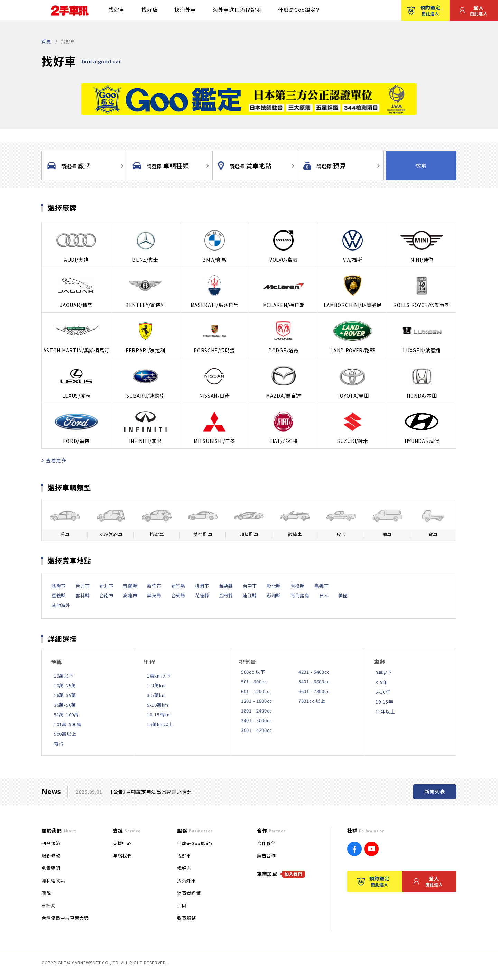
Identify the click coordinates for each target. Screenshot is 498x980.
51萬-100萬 (66, 714)
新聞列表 (435, 791)
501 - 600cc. (255, 682)
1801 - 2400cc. (257, 711)
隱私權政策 (53, 881)
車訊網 (49, 905)
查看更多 (54, 460)
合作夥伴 (266, 843)
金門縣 (226, 595)
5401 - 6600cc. (315, 682)
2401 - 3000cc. (257, 720)
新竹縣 (178, 586)
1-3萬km (156, 685)
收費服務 (187, 918)
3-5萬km (156, 695)
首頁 (46, 41)
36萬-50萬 (65, 705)
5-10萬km (158, 705)
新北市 (106, 586)
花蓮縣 (202, 595)
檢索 (421, 165)
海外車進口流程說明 (237, 10)
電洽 (59, 743)
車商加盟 (281, 874)
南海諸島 (300, 595)
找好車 (117, 10)
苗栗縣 (226, 586)
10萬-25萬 (65, 685)
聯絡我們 (122, 856)
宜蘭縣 (130, 586)
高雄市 (130, 595)
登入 (473, 10)
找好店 (150, 10)
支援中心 (122, 843)
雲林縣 (82, 595)
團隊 (46, 893)
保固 (182, 905)
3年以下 (384, 673)
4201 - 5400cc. (315, 672)
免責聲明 (51, 868)
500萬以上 (65, 734)
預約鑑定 (424, 10)
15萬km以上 (160, 724)
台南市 (106, 595)
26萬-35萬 (65, 695)
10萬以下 (64, 676)
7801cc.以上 (312, 701)
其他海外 (61, 605)
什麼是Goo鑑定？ (299, 10)
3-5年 (382, 682)
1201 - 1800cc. (257, 701)
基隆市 (59, 586)
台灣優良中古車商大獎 (65, 918)
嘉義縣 (59, 595)
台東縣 (178, 595)
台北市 (82, 586)
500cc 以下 (253, 672)
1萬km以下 (159, 676)
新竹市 (154, 586)
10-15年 (384, 702)
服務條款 (51, 856)
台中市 (250, 586)
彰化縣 (274, 586)
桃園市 (202, 586)
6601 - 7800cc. (315, 691)
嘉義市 (321, 586)
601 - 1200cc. (256, 691)
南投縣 (298, 586)
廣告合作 (266, 856)
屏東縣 (154, 595)
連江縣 (250, 595)
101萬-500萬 (68, 724)
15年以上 (385, 711)
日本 (324, 595)
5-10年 (383, 692)
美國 (343, 595)
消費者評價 (189, 893)
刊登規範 (51, 843)
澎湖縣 (274, 595)
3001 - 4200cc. (257, 730)
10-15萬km (159, 714)
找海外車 (185, 10)
